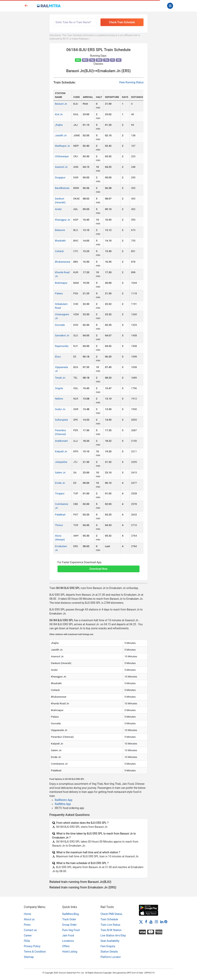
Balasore (60, 230)
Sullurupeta (61, 420)
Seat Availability (110, 941)
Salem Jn (60, 473)
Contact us (30, 930)
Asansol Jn (61, 167)
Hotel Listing (70, 952)
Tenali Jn (60, 378)
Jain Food (68, 935)
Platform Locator (111, 957)
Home (28, 914)
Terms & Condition (35, 952)
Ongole (59, 388)
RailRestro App (64, 800)
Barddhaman (62, 188)
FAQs (27, 941)
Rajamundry (62, 346)
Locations (68, 941)
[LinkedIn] (162, 922)
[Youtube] (151, 922)
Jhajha (59, 125)
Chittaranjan (62, 156)
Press (27, 925)
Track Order (69, 919)
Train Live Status (110, 925)
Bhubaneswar (63, 262)
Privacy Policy (32, 946)
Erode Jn (60, 483)
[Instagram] (156, 922)
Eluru (58, 357)
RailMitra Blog (71, 914)
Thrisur (59, 525)
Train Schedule (109, 919)
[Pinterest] (166, 922)
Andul (58, 209)
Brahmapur (61, 283)
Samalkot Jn (62, 335)
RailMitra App (63, 804)
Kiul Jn (59, 114)
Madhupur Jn (62, 146)
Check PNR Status (111, 914)
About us (29, 919)
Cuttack (59, 251)
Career (28, 935)
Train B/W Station (111, 930)
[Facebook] (146, 922)
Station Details (109, 952)
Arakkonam (61, 441)
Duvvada (60, 325)
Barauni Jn (61, 104)
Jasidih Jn (61, 135)
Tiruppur (60, 493)
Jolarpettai (61, 462)
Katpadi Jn (61, 451)
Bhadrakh (60, 241)
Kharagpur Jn (63, 220)
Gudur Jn (60, 409)
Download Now (98, 569)
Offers (66, 946)
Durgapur (60, 177)
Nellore (59, 399)
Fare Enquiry (108, 946)
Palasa (59, 293)
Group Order (70, 925)
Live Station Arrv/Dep (113, 935)
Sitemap (29, 957)
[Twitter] (141, 922)
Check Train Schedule (122, 22)
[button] (98, 567)
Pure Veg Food (71, 930)
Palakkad (60, 515)
